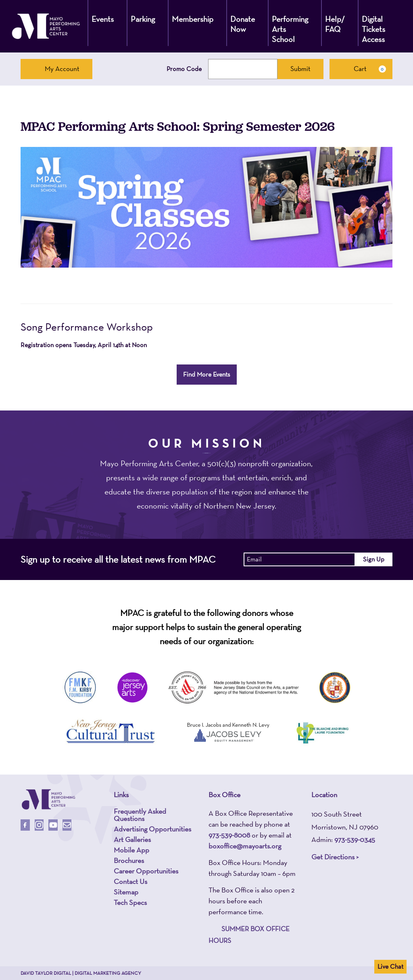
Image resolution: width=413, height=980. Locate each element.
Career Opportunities (146, 871)
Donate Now (243, 24)
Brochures (129, 861)
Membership (193, 19)
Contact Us (130, 882)
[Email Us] (67, 825)
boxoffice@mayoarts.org (245, 846)
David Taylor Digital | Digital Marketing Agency (81, 973)
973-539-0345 (355, 839)
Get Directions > (335, 857)
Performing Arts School (290, 29)
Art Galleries (132, 840)
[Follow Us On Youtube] (53, 825)
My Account (56, 69)
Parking (143, 19)
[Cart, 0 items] (361, 69)
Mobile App (131, 850)
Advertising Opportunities (152, 829)
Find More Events (207, 374)
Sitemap (126, 892)
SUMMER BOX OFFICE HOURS (249, 935)
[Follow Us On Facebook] (25, 825)
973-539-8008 (229, 835)
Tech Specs (130, 903)
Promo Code (184, 69)
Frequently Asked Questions (140, 815)
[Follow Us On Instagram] (39, 825)
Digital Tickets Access (373, 29)
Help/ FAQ (335, 24)
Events (103, 19)
